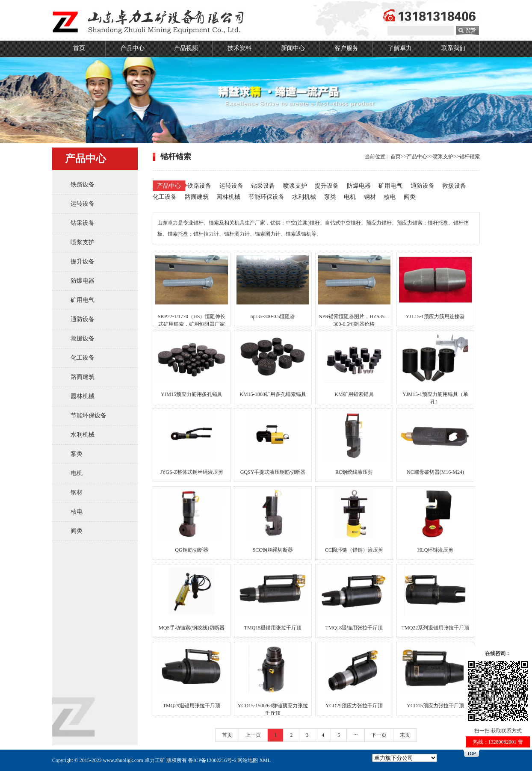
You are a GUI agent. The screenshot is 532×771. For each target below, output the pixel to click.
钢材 (77, 492)
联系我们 (453, 48)
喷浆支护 (83, 242)
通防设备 (83, 319)
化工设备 (83, 358)
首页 (79, 48)
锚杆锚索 (470, 157)
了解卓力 (400, 48)
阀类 (77, 531)
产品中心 (133, 48)
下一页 (379, 735)
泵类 (77, 454)
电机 (77, 473)
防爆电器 (83, 281)
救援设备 (83, 338)
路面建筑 (83, 377)
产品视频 (186, 48)
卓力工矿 (155, 760)
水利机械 (83, 435)
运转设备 (83, 204)
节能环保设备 (89, 415)
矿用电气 (83, 300)
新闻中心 (293, 48)
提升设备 (83, 261)
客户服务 (346, 48)
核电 (77, 512)
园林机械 (83, 396)
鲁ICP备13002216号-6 (212, 760)
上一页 (253, 735)
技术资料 (239, 48)
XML (265, 760)
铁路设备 (83, 185)
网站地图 (248, 760)
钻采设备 (83, 223)
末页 (405, 735)
